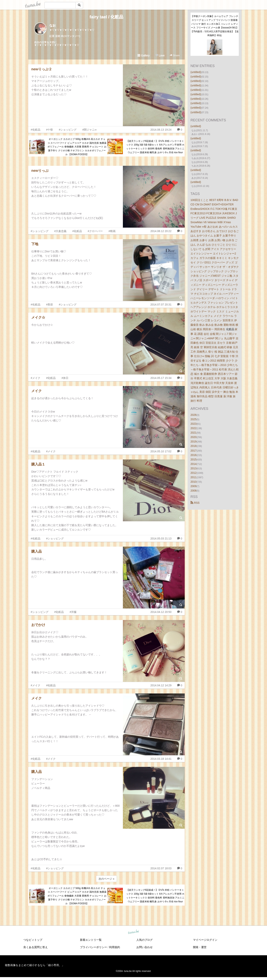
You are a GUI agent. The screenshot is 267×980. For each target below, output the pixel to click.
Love (160, 55)
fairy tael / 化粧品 (107, 17)
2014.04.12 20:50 (161, 612)
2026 (193, 415)
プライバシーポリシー (94, 947)
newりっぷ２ (42, 69)
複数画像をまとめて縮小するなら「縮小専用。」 (35, 965)
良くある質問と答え (36, 947)
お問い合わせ (145, 947)
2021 (193, 433)
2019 (193, 442)
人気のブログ (145, 940)
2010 (193, 482)
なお (53, 25)
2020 (193, 437)
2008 (193, 491)
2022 (193, 428)
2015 (193, 459)
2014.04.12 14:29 (161, 685)
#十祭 (50, 130)
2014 (193, 464)
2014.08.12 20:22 (161, 231)
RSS (195, 503)
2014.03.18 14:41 (161, 759)
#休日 (65, 378)
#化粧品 (36, 130)
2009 (193, 486)
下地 (35, 244)
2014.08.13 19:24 (161, 130)
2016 (193, 455)
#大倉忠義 (60, 231)
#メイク (36, 378)
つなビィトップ (33, 940)
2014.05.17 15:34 (161, 378)
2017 (193, 451)
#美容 (50, 305)
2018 (193, 446)
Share (175, 55)
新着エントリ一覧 (91, 940)
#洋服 (73, 612)
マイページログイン (205, 940)
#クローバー (95, 231)
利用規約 (115, 947)
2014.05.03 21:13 (161, 538)
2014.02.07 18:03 (161, 868)
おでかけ (38, 625)
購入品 (37, 551)
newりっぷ (40, 171)
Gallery (144, 55)
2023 (193, 424)
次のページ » (106, 879)
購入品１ (38, 464)
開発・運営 (200, 947)
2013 (193, 468)
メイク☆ (38, 317)
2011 (193, 477)
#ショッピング (68, 130)
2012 (193, 473)
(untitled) (196, 72)
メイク (37, 391)
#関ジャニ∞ (89, 130)
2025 (193, 419)
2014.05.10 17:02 (161, 451)
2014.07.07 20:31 (161, 305)
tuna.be (133, 932)
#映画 (112, 231)
